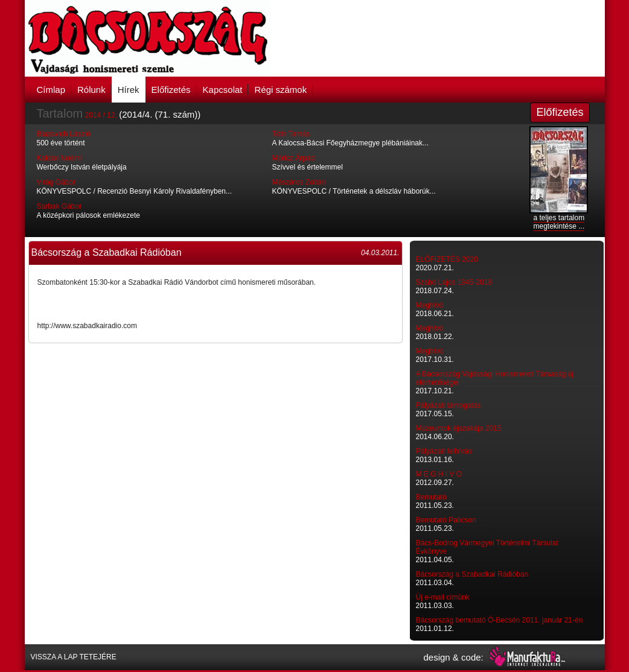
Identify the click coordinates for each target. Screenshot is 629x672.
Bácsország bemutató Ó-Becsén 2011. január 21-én (500, 620)
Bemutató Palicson (446, 520)
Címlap (51, 90)
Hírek (129, 90)
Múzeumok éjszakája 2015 (459, 428)
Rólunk (91, 90)
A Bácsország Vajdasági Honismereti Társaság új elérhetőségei (495, 378)
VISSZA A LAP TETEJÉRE (74, 657)
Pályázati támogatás (449, 405)
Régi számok (280, 90)
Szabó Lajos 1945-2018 (454, 282)
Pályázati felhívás (444, 451)
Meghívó (430, 305)
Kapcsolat (223, 90)
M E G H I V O (439, 474)
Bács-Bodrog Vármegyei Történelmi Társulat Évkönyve (487, 547)
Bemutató (431, 497)
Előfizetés (171, 90)
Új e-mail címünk (443, 597)
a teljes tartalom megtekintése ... (559, 222)
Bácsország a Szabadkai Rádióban (472, 574)
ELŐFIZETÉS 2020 (447, 259)
